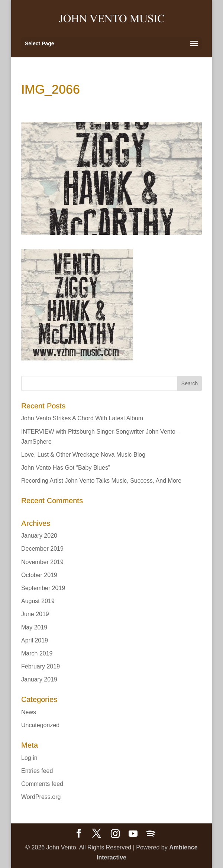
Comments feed (42, 784)
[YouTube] (133, 834)
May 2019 (34, 627)
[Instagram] (115, 834)
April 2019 (35, 640)
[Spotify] (151, 834)
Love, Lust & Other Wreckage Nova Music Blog (83, 455)
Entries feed (37, 771)
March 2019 (37, 653)
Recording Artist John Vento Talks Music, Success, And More (101, 481)
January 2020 (39, 536)
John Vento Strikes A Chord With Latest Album (82, 418)
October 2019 (39, 575)
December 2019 (42, 549)
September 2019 (43, 588)
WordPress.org (41, 797)
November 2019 (42, 562)
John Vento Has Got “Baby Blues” (66, 468)
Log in (29, 758)
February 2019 (41, 666)
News (29, 712)
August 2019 (38, 601)
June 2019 (35, 614)
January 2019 (39, 679)
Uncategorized (40, 725)
